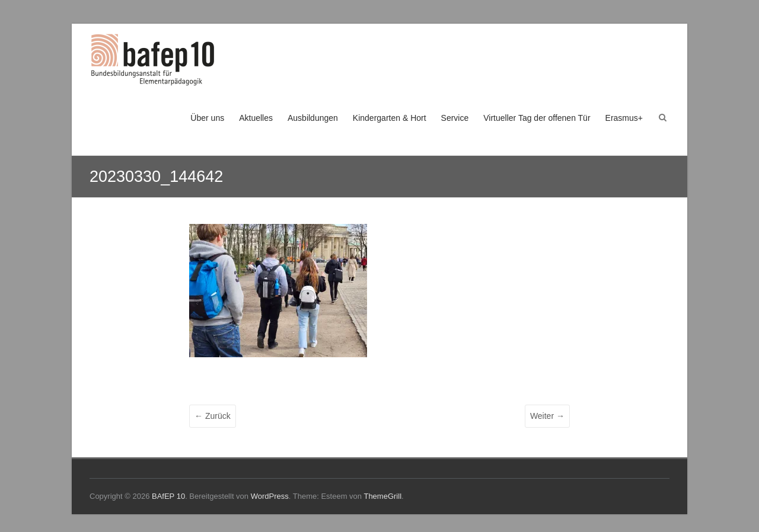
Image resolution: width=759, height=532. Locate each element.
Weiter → (547, 416)
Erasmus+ (624, 118)
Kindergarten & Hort (390, 118)
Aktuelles (256, 118)
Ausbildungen (313, 118)
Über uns (207, 118)
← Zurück (213, 416)
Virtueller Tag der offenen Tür (537, 118)
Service (455, 118)
